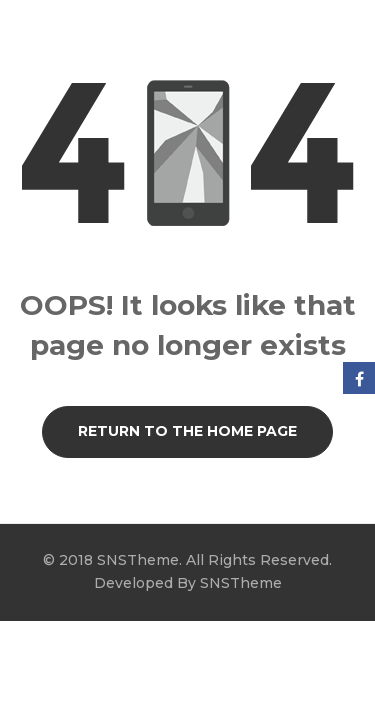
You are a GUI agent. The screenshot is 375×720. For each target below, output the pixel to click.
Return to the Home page (187, 431)
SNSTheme (241, 583)
